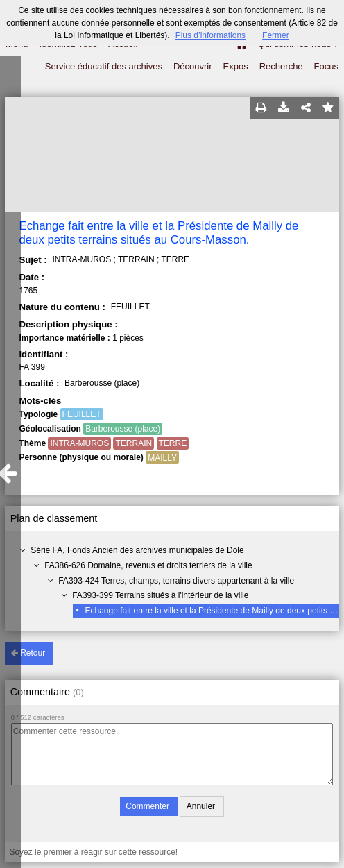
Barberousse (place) (123, 429)
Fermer (276, 35)
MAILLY (162, 458)
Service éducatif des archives (104, 66)
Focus (326, 66)
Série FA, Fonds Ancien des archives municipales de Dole (137, 550)
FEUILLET (82, 414)
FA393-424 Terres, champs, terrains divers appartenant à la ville (176, 581)
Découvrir (193, 66)
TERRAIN (134, 443)
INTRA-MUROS (79, 443)
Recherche (281, 66)
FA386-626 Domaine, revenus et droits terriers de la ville (148, 565)
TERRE (173, 443)
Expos (236, 66)
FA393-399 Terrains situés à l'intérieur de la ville (160, 595)
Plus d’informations (210, 35)
